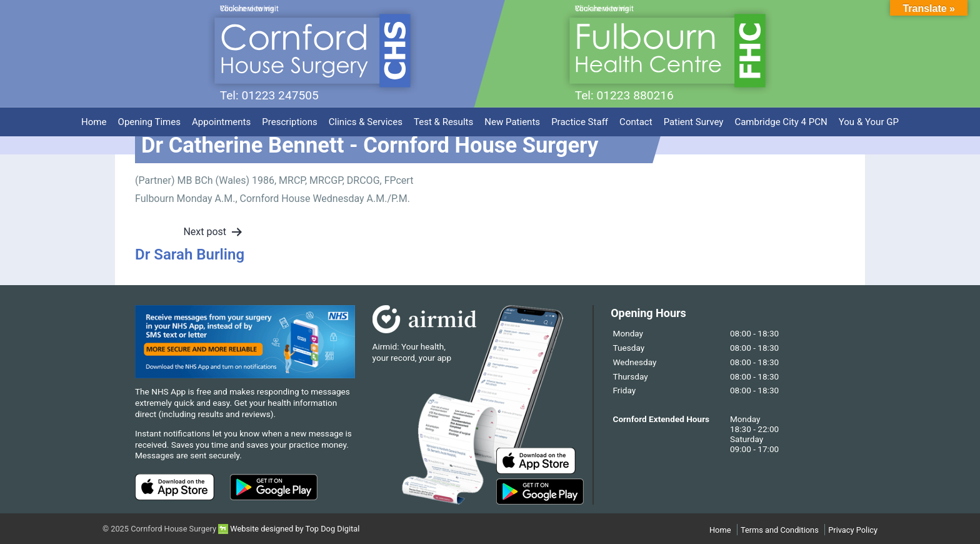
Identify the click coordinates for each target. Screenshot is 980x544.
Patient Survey (694, 120)
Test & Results (443, 120)
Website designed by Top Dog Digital (289, 529)
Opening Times (149, 120)
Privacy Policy (853, 530)
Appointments (221, 120)
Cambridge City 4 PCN (781, 120)
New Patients (512, 120)
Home (94, 120)
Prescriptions (289, 120)
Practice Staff (580, 120)
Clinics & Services (366, 120)
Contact (636, 120)
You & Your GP (869, 120)
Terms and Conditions (780, 530)
